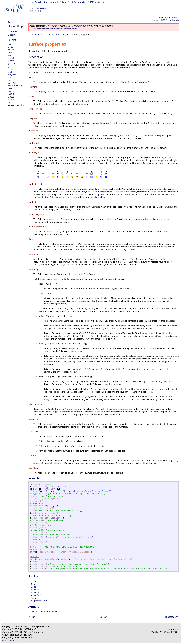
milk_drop (12, 75)
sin (56, 487)
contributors (13, 640)
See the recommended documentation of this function (53, 29)
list (60, 491)
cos (65, 487)
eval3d (10, 47)
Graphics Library (13, 33)
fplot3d (11, 58)
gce (34, 562)
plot (43, 197)
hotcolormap (51, 518)
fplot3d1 (11, 61)
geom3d (11, 66)
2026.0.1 (82, 26)
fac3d (10, 52)
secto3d (11, 100)
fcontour (11, 55)
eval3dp (11, 50)
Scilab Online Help (37, 8)
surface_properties (16, 105)
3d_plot (12, 40)
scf (32, 547)
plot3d (10, 89)
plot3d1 (11, 91)
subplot (34, 550)
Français (156, 20)
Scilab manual (35, 34)
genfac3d (12, 64)
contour (11, 44)
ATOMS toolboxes (95, 2)
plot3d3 (11, 97)
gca (34, 496)
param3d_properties (16, 86)
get (34, 494)
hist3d (10, 69)
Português (174, 20)
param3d (12, 80)
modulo (53, 538)
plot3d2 (11, 94)
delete (36, 587)
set (35, 581)
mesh (10, 72)
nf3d (10, 77)
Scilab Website (35, 2)
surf (9, 102)
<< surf (32, 617)
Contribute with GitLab (55, 2)
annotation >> (172, 617)
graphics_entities (42, 601)
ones (82, 491)
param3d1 (12, 83)
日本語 (164, 20)
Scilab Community (76, 2)
